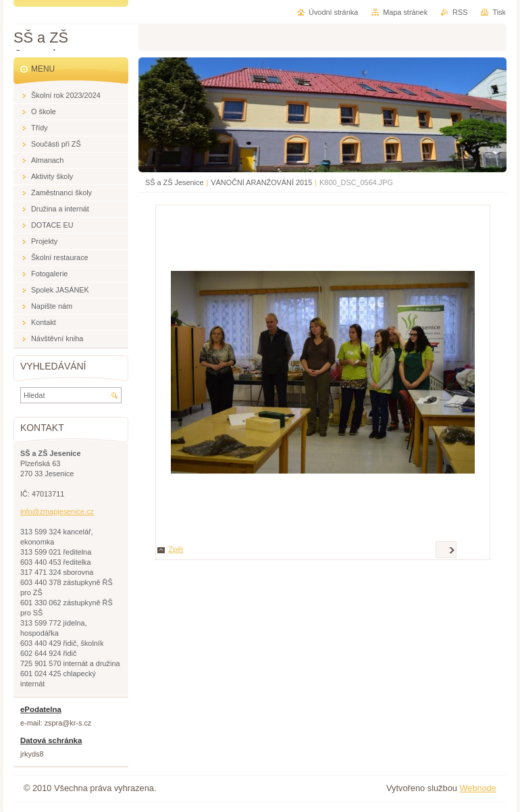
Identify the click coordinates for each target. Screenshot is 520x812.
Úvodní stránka (333, 12)
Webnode (478, 788)
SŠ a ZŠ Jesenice (174, 182)
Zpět (176, 549)
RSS (460, 12)
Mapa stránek (405, 12)
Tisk (499, 12)
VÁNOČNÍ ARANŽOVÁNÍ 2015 (261, 182)
